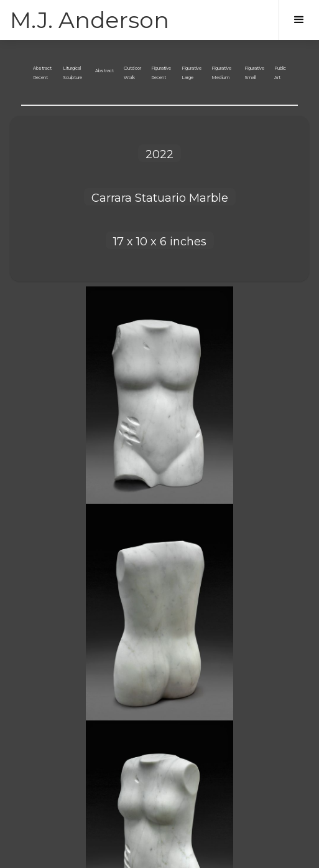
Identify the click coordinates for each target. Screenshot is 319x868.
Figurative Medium (221, 73)
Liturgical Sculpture (72, 73)
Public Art (280, 73)
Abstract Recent (42, 73)
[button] (299, 20)
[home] (90, 20)
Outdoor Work (132, 73)
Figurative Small (254, 73)
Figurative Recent (161, 73)
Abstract (104, 71)
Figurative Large (192, 73)
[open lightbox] (159, 395)
